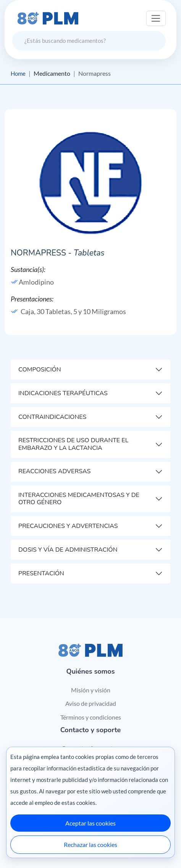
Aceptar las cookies (90, 823)
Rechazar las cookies (90, 844)
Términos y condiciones (91, 717)
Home (19, 73)
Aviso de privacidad (91, 704)
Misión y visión (91, 690)
